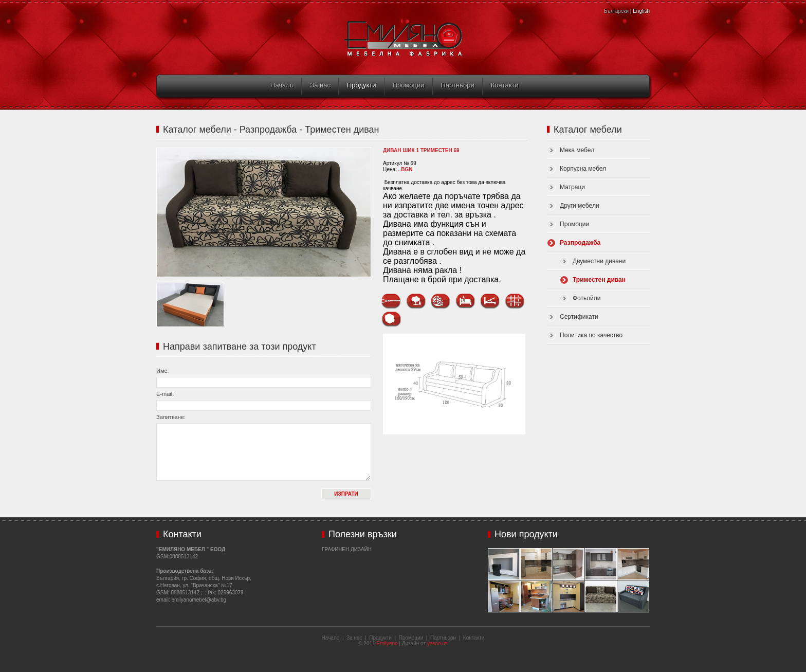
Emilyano (387, 643)
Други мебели (580, 206)
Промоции (409, 85)
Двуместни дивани (599, 261)
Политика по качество (591, 335)
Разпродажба (580, 243)
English (641, 11)
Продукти (362, 85)
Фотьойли (587, 298)
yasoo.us (437, 643)
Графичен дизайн (347, 549)
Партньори (458, 85)
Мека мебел (577, 150)
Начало (282, 85)
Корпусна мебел (583, 169)
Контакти (505, 85)
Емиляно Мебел (403, 39)
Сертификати (579, 317)
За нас (320, 85)
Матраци (572, 187)
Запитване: (171, 417)
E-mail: (165, 394)
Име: (163, 371)
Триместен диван (599, 280)
